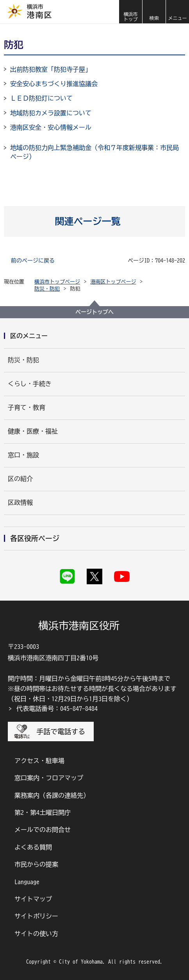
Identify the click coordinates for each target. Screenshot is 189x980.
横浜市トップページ (57, 282)
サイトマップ (33, 899)
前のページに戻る (33, 261)
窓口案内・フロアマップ (49, 778)
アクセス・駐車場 (39, 761)
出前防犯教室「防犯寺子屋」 (51, 69)
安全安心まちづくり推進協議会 (54, 84)
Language (27, 882)
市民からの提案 (36, 864)
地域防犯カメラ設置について (51, 113)
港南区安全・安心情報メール (51, 127)
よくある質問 (33, 847)
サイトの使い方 (36, 934)
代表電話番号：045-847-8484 (57, 709)
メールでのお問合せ (43, 830)
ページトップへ (94, 312)
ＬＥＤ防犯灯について (41, 98)
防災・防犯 (47, 289)
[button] (154, 12)
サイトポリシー (36, 916)
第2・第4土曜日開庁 (43, 813)
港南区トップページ (113, 282)
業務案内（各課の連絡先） (52, 795)
